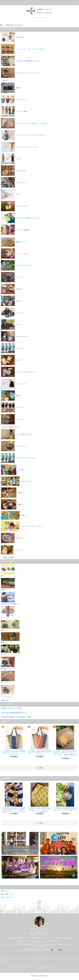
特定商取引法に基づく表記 (46, 967)
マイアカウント (5, 957)
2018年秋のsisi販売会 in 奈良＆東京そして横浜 (16, 717)
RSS (38, 969)
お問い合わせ (4, 961)
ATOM (41, 969)
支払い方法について (15, 967)
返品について (35, 967)
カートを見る (44, 957)
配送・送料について (26, 967)
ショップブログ (70, 967)
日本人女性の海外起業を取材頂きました (14, 713)
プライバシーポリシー (59, 967)
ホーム (7, 967)
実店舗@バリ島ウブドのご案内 (11, 708)
